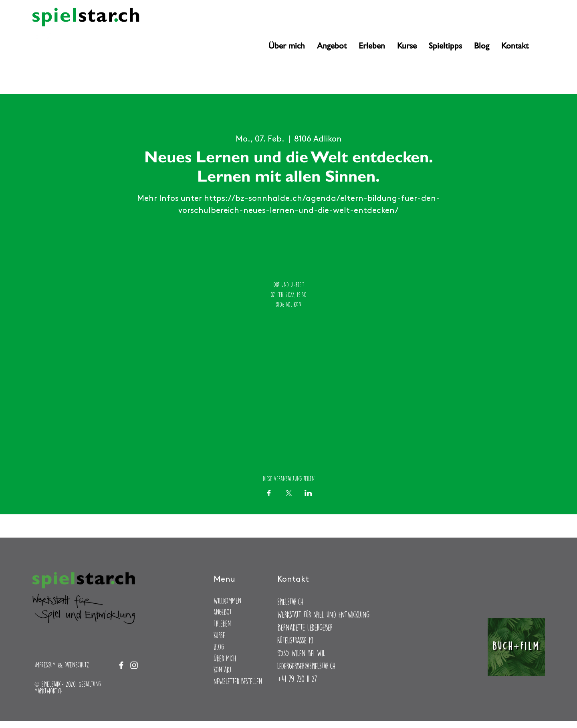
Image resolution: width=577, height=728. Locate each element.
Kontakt (223, 670)
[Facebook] (37, 37)
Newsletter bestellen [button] (238, 681)
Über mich (225, 658)
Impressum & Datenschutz (62, 665)
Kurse (219, 635)
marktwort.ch (48, 691)
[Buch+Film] (516, 647)
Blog (219, 647)
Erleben (222, 624)
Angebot (223, 612)
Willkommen (227, 601)
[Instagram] (49, 37)
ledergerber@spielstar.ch (306, 666)
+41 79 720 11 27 (297, 678)
